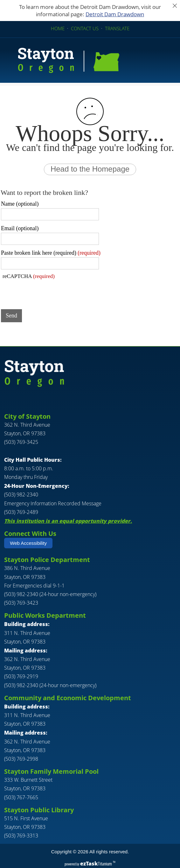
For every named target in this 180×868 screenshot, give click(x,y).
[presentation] (49, 292)
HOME (58, 28)
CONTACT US (85, 28)
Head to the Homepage (90, 169)
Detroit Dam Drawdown (115, 14)
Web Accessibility (28, 543)
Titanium (97, 864)
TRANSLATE (117, 28)
